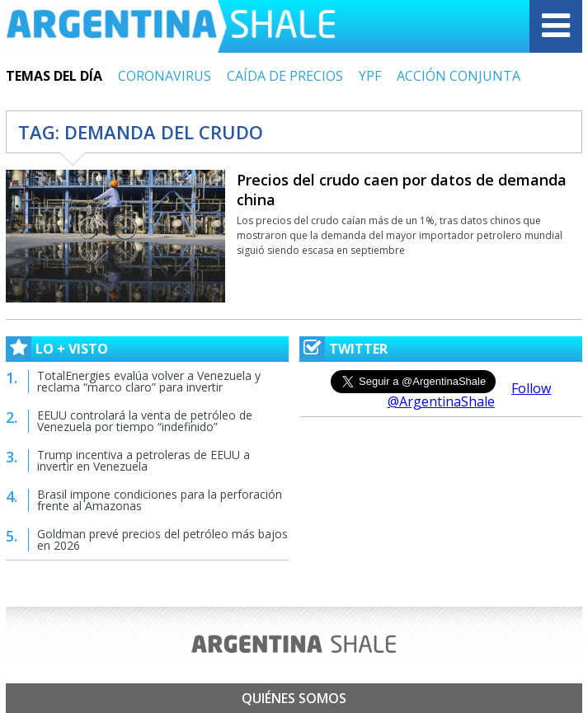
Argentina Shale (171, 26)
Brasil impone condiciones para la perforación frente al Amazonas (160, 500)
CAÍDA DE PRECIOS (285, 76)
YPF (370, 76)
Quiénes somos (294, 698)
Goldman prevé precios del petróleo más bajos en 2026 (162, 539)
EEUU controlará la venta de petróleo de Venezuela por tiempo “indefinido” (145, 421)
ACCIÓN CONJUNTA (459, 76)
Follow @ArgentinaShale (470, 395)
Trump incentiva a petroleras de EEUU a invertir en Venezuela (143, 460)
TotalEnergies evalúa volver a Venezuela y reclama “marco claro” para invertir (149, 381)
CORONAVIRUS (165, 76)
